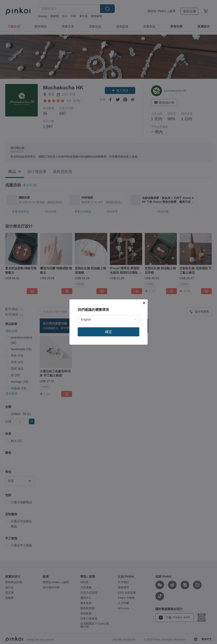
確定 (108, 389)
